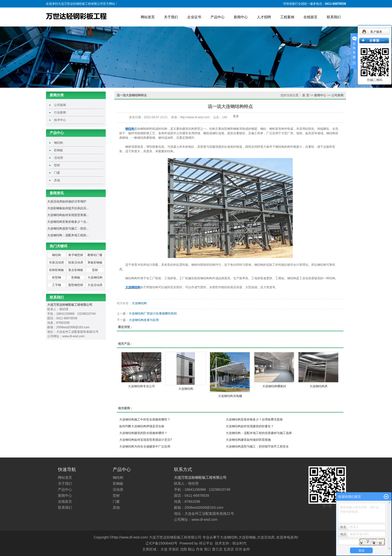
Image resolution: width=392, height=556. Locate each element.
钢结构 (58, 143)
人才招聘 (264, 17)
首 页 (306, 95)
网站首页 (148, 17)
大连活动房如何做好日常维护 (67, 201)
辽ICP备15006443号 (161, 543)
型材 (57, 165)
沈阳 (183, 549)
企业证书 (194, 17)
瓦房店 (229, 549)
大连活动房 (95, 285)
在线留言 (310, 17)
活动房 (58, 158)
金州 (246, 549)
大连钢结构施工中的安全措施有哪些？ (145, 419)
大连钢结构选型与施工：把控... (68, 228)
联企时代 (239, 543)
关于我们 (171, 17)
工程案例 (287, 17)
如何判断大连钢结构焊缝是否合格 (142, 426)
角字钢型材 (76, 255)
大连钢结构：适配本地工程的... (68, 235)
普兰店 (217, 549)
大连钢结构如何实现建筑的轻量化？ (250, 426)
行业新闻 (60, 112)
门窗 (57, 173)
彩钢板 (58, 150)
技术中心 (60, 120)
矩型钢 (56, 277)
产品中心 (217, 17)
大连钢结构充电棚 (230, 396)
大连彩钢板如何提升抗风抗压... (68, 208)
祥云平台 (206, 543)
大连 (164, 549)
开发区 (174, 549)
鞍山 (191, 549)
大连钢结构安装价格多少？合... (68, 222)
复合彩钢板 (76, 270)
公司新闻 (60, 105)
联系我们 (334, 17)
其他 (57, 180)
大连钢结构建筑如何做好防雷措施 (248, 440)
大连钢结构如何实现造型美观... (68, 215)
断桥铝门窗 (95, 255)
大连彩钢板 (247, 537)
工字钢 (56, 285)
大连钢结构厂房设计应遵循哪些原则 (153, 313)
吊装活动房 (56, 262)
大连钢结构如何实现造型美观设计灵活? (146, 440)
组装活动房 (76, 262)
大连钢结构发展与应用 (144, 320)
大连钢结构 (95, 277)
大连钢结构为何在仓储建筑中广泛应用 (145, 446)
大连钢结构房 (318, 386)
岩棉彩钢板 (56, 270)
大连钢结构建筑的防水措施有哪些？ (143, 433)
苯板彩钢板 (95, 262)
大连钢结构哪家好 (274, 386)
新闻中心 (241, 17)
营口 (207, 549)
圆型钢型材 (76, 285)
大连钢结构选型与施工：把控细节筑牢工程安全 (257, 446)
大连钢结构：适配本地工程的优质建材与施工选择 (259, 433)
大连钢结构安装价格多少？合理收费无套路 (254, 419)
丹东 (199, 549)
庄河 (238, 549)
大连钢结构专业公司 (141, 386)
